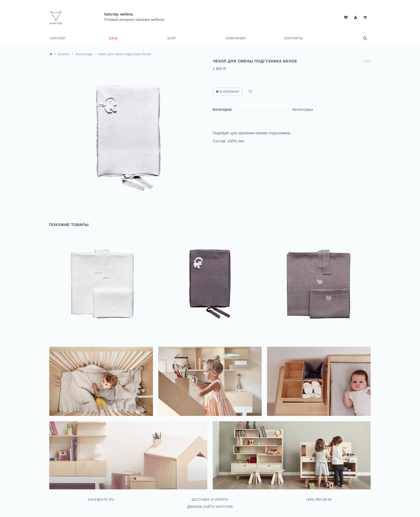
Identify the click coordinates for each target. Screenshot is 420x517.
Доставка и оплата (210, 496)
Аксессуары (85, 54)
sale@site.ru (102, 496)
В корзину (227, 92)
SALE (113, 38)
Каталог (58, 38)
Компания (236, 38)
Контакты (294, 38)
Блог (172, 38)
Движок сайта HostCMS (210, 504)
